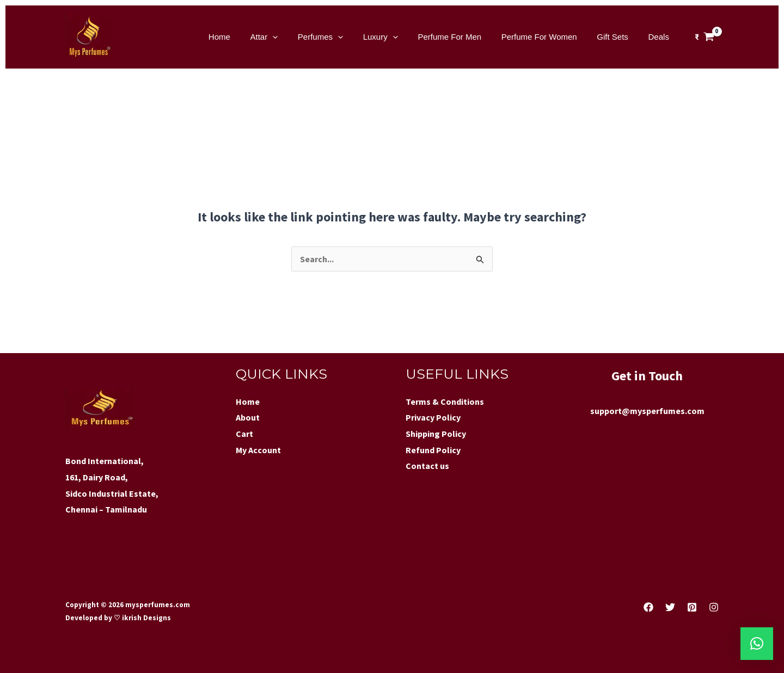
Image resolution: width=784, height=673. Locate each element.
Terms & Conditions (445, 402)
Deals (660, 37)
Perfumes (340, 37)
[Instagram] (714, 607)
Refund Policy (433, 450)
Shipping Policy (436, 434)
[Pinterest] (692, 607)
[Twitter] (670, 607)
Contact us (427, 466)
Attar (288, 37)
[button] (757, 644)
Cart (244, 434)
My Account (258, 450)
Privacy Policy (433, 417)
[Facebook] (648, 607)
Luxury (397, 37)
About (248, 417)
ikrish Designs (146, 618)
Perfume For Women (548, 37)
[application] (296, 37)
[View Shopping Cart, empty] (704, 37)
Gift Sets (618, 37)
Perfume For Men (463, 37)
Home (247, 37)
